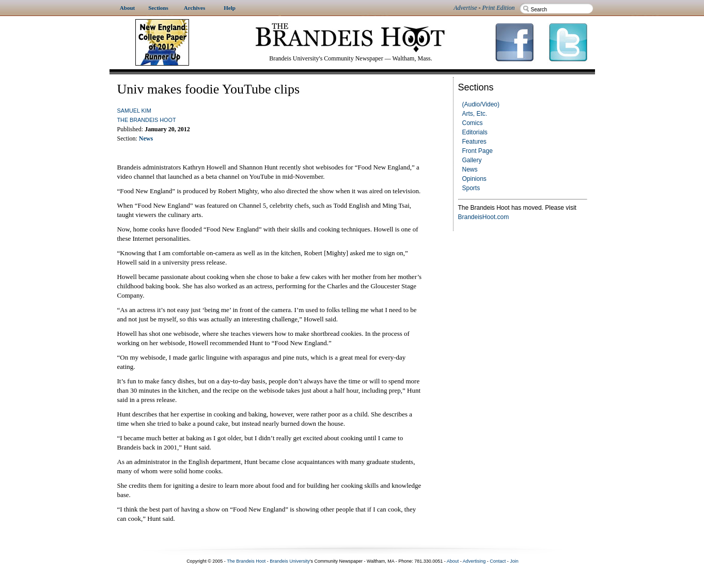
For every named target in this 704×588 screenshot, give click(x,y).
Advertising (474, 561)
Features (474, 142)
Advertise (465, 8)
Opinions (474, 179)
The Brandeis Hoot (147, 120)
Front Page (478, 151)
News (470, 169)
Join (514, 561)
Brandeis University (290, 561)
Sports (471, 188)
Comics (473, 123)
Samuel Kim (134, 111)
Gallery (472, 160)
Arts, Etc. (475, 114)
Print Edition (499, 8)
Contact (498, 561)
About (453, 561)
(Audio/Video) (481, 104)
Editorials (475, 132)
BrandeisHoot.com (484, 217)
